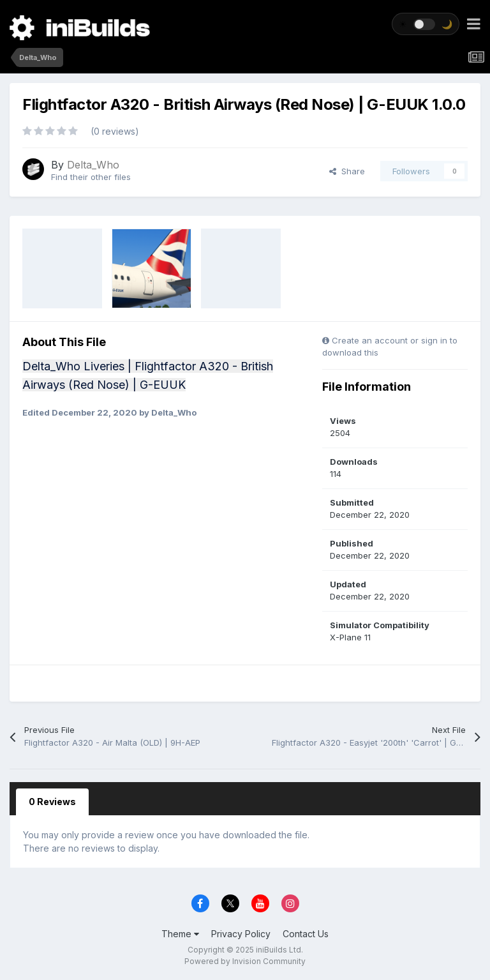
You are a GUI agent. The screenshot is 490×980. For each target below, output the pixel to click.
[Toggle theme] (426, 24)
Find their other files (91, 177)
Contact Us (306, 934)
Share (347, 171)
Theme (180, 934)
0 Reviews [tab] (52, 802)
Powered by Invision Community (245, 961)
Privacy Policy (241, 934)
